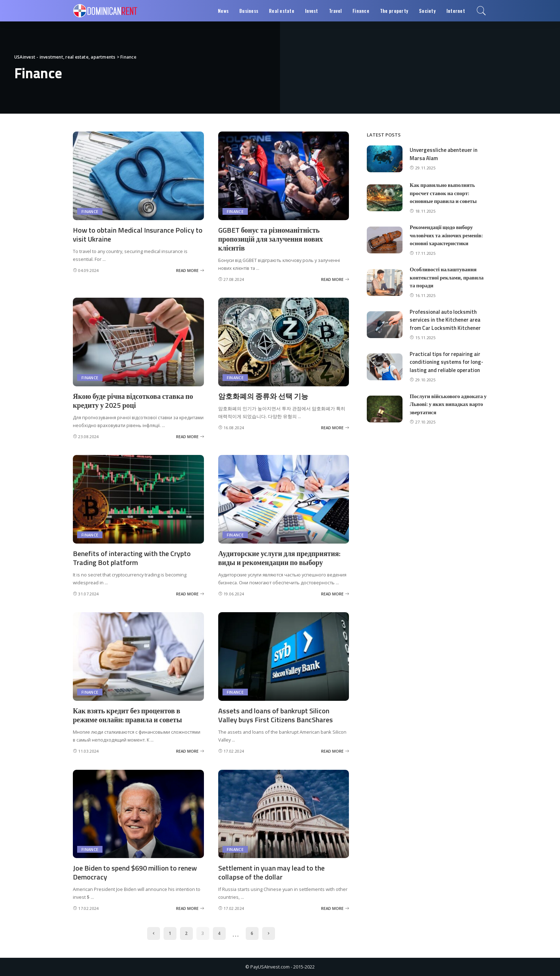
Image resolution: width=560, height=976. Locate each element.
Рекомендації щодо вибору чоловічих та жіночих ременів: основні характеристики (446, 235)
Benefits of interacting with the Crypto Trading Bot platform (132, 558)
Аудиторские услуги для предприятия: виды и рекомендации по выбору (279, 558)
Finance (90, 211)
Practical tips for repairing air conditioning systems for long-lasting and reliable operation (446, 362)
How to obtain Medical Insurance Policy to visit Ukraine (138, 234)
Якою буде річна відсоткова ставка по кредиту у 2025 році (133, 401)
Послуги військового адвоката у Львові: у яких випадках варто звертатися (448, 404)
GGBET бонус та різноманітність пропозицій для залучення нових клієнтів (271, 239)
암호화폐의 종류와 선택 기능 (263, 396)
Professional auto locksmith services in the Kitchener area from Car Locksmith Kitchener (445, 320)
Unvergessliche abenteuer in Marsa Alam (444, 154)
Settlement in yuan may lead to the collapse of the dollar (271, 872)
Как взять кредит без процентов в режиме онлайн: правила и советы (127, 715)
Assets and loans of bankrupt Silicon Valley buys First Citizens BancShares (276, 715)
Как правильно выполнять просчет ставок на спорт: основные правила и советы (443, 193)
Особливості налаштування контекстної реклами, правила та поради (447, 277)
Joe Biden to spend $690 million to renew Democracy (135, 872)
